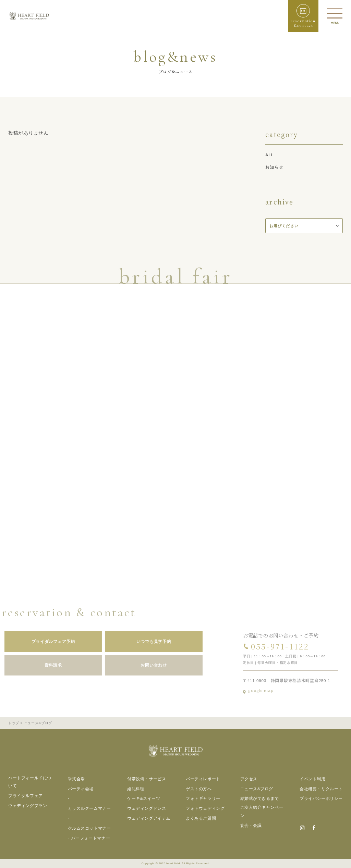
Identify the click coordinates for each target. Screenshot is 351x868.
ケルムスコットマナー (89, 828)
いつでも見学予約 (149, 641)
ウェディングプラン (28, 805)
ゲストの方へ (199, 789)
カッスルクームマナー (89, 808)
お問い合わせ (149, 665)
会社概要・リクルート (321, 789)
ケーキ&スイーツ (144, 798)
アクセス (249, 779)
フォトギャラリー (203, 798)
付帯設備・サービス (147, 779)
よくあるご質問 (201, 818)
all (269, 155)
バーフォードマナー (91, 838)
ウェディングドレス (147, 808)
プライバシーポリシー (321, 798)
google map (264, 691)
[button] (303, 16)
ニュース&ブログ (257, 789)
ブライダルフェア (26, 796)
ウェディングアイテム (149, 818)
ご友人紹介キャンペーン (262, 811)
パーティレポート (203, 779)
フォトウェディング (205, 808)
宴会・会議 (251, 825)
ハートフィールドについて (30, 782)
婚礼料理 (136, 789)
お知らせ (274, 167)
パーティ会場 (81, 789)
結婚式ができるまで (260, 798)
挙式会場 (76, 779)
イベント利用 (313, 779)
